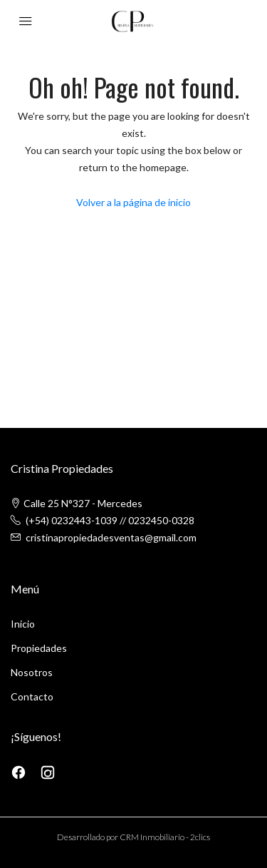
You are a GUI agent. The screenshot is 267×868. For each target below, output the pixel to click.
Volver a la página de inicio (133, 202)
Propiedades (39, 648)
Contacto (32, 696)
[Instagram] (48, 771)
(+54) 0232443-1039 (72, 520)
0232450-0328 (161, 520)
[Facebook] (20, 771)
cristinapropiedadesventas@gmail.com (111, 537)
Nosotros (32, 672)
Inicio (23, 624)
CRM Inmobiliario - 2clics (165, 837)
